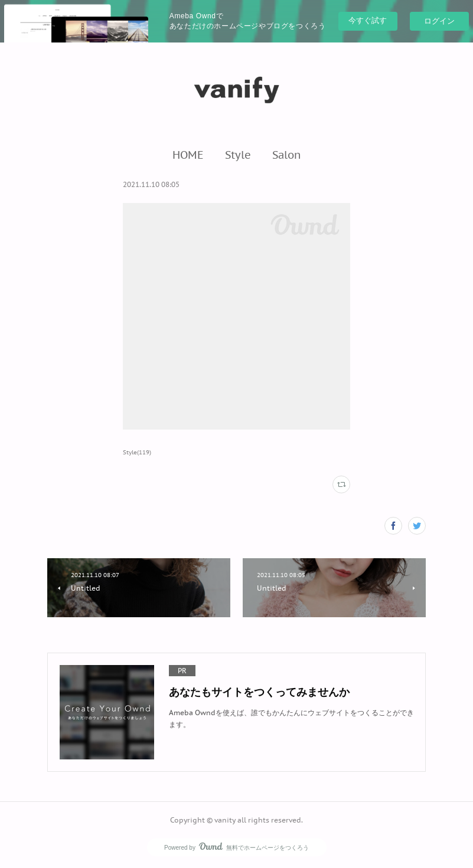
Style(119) (137, 452)
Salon (287, 155)
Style (238, 155)
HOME (188, 155)
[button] (188, 155)
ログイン (439, 21)
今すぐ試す (368, 20)
